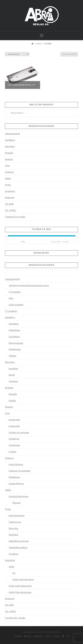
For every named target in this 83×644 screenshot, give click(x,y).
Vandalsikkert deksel (18, 548)
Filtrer (23, 242)
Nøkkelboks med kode (19, 541)
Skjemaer (17, 503)
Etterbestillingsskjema (19, 496)
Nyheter (18, 636)
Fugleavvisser (15, 522)
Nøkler (8, 178)
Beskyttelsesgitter (17, 516)
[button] (42, 36)
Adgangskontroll (13, 134)
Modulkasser (14, 477)
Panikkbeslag (15, 349)
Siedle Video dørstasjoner (20, 592)
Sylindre (12, 452)
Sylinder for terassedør (19, 433)
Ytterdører (13, 381)
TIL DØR (9, 204)
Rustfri (12, 375)
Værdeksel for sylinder (15, 217)
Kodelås (12, 401)
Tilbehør (12, 356)
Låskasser (9, 172)
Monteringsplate (16, 343)
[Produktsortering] (17, 54)
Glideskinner (14, 330)
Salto (11, 298)
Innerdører (13, 369)
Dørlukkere (10, 140)
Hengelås (9, 153)
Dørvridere (10, 146)
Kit (14, 573)
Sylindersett (14, 439)
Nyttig (8, 185)
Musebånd (13, 535)
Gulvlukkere (14, 337)
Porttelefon (10, 191)
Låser (8, 166)
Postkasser (10, 198)
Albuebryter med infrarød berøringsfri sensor (29, 285)
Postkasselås (14, 426)
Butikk (57, 636)
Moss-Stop (13, 528)
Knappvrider (14, 420)
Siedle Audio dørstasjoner (20, 586)
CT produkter (15, 292)
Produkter (38, 636)
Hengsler (9, 159)
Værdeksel (13, 554)
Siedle (11, 567)
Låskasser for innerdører (19, 471)
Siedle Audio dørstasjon (23, 579)
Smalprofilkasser (16, 484)
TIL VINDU (11, 210)
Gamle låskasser (16, 464)
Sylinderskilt (14, 445)
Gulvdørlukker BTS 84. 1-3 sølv (23, 85)
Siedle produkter (16, 305)
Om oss (48, 636)
